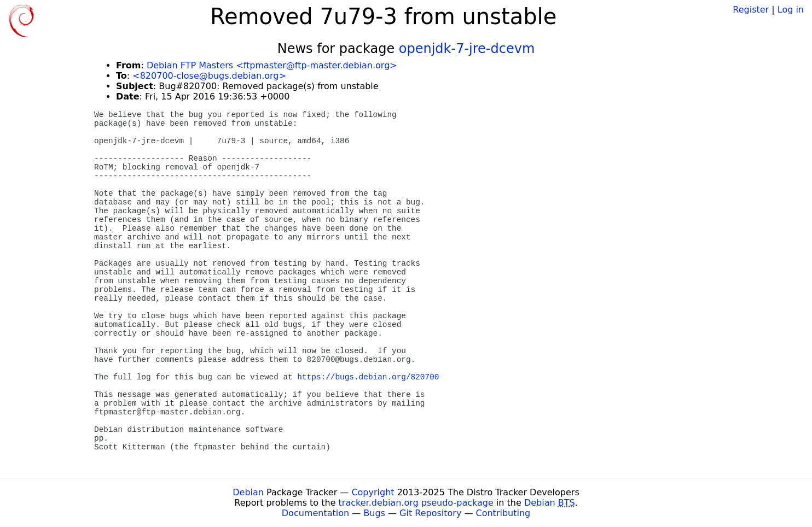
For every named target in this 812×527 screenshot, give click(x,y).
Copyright (373, 492)
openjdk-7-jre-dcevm (467, 49)
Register (751, 10)
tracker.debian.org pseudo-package (416, 503)
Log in (791, 10)
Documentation (315, 513)
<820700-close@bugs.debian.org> (209, 76)
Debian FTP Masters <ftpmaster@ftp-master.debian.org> (272, 65)
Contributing (503, 513)
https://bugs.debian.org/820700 (368, 377)
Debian (248, 492)
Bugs (374, 513)
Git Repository (430, 513)
